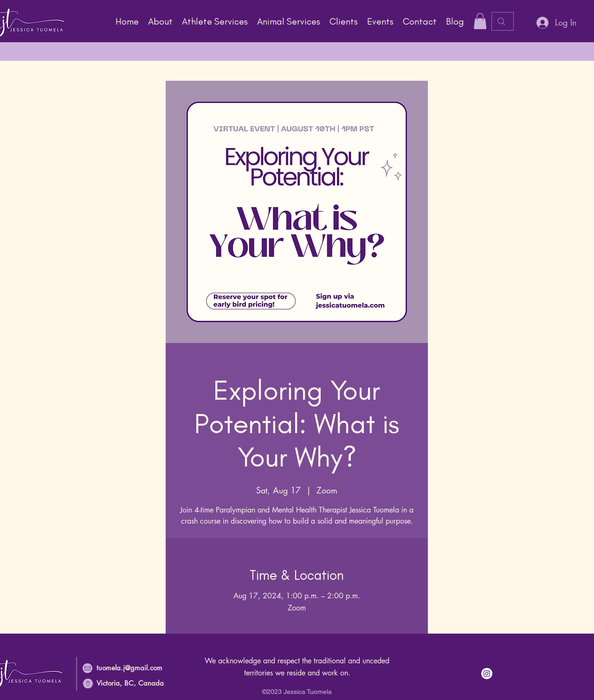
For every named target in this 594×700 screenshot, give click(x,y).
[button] (215, 21)
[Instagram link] (487, 674)
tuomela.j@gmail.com (129, 668)
